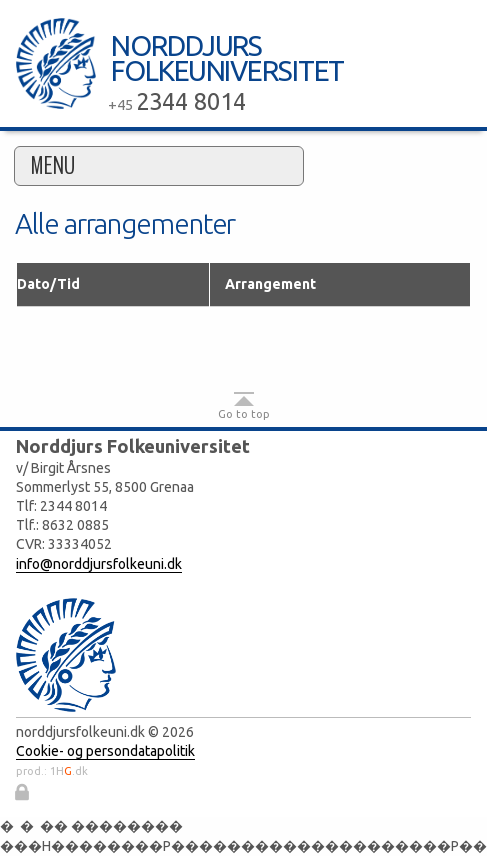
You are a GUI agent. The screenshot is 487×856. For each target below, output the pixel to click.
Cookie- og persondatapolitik (105, 751)
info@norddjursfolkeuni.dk (99, 564)
